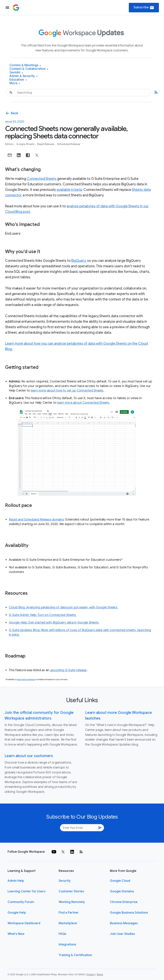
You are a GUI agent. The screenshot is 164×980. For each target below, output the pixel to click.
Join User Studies (122, 934)
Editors (10, 144)
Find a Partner (69, 913)
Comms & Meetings (25, 65)
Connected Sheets (42, 179)
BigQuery (79, 261)
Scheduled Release (69, 144)
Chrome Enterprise (124, 902)
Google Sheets (26, 144)
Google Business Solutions (129, 913)
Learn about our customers (29, 756)
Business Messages (124, 923)
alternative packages (26, 679)
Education (18, 80)
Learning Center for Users (26, 891)
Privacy (91, 974)
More (15, 83)
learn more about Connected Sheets (83, 403)
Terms (100, 974)
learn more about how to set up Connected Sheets (67, 391)
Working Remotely (72, 902)
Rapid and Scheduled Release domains (36, 520)
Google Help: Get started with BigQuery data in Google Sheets (54, 623)
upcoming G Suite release (68, 670)
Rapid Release (46, 144)
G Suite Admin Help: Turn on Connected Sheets (43, 615)
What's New (16, 934)
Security (65, 881)
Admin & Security (24, 76)
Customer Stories (71, 891)
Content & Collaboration (29, 69)
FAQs (62, 934)
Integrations (67, 945)
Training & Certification (75, 955)
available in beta (69, 190)
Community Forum (21, 902)
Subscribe (144, 8)
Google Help (17, 913)
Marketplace (68, 923)
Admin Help (16, 881)
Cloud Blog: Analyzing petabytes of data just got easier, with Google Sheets (63, 607)
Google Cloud (120, 881)
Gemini (16, 73)
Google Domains (122, 891)
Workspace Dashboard (24, 923)
